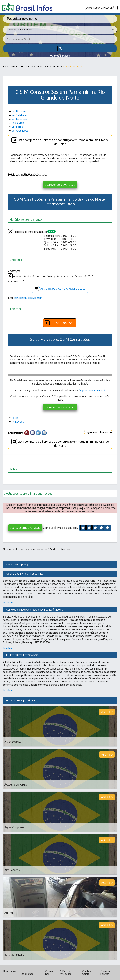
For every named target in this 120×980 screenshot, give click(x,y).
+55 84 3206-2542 (60, 322)
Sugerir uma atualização (93, 390)
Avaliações (16, 421)
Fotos (13, 417)
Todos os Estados (31, 972)
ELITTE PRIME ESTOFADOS (22, 655)
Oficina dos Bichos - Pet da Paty (25, 573)
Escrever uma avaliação (60, 184)
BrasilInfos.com (13, 971)
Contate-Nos (50, 972)
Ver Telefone (17, 115)
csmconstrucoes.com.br (28, 297)
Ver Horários (17, 111)
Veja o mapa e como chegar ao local (60, 288)
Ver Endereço (17, 119)
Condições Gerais (88, 972)
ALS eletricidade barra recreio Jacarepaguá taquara (35, 609)
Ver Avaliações (18, 130)
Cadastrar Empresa (105, 972)
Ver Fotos (15, 126)
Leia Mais (8, 602)
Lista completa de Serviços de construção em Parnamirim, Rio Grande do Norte (60, 141)
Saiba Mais (16, 123)
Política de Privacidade (65, 972)
